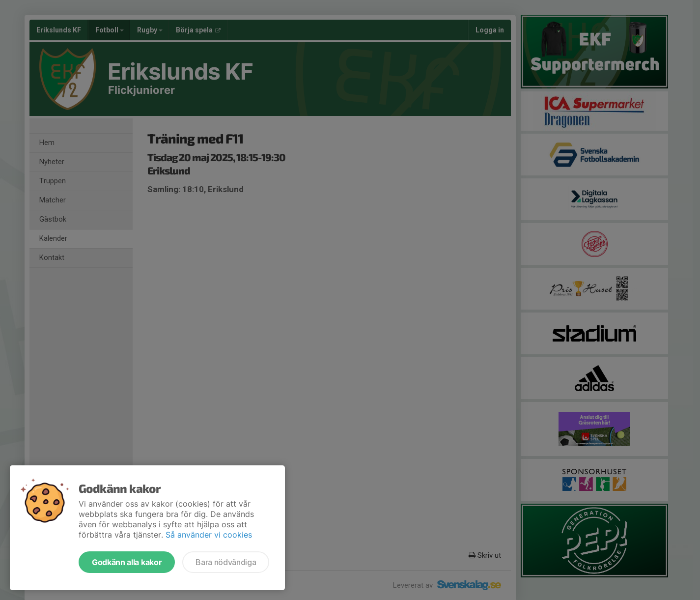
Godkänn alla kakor (127, 562)
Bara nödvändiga (226, 562)
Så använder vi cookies (209, 535)
